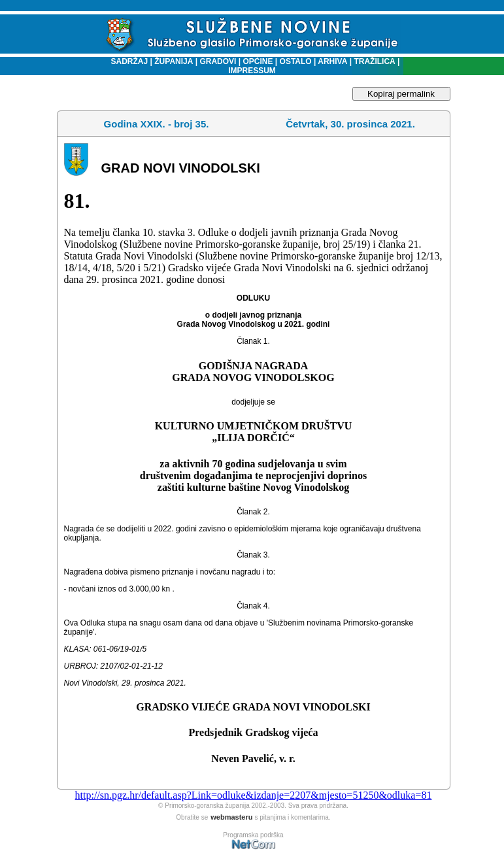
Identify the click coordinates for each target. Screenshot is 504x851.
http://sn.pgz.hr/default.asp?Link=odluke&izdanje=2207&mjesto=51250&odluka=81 (254, 795)
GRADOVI (218, 61)
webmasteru (231, 817)
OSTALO (296, 61)
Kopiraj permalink (401, 94)
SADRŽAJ (126, 61)
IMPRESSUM (252, 71)
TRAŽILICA (374, 61)
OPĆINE (258, 61)
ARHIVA (331, 61)
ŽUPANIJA (174, 61)
